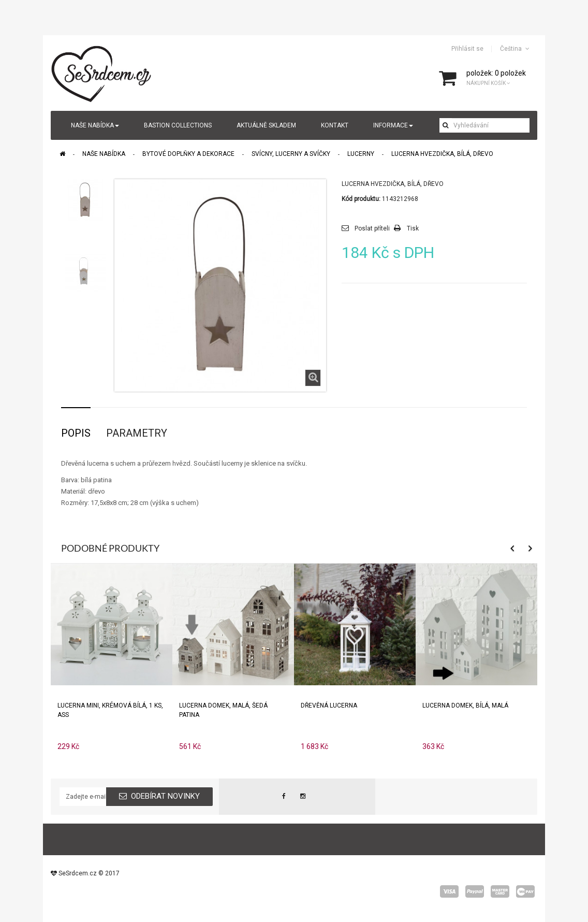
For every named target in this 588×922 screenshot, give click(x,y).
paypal (475, 891)
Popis (76, 433)
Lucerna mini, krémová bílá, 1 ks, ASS (110, 710)
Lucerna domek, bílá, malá (465, 705)
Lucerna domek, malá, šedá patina (223, 710)
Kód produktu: (361, 199)
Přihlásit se (467, 49)
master (500, 891)
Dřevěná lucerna (329, 705)
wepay (525, 891)
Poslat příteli (372, 228)
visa (449, 891)
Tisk (413, 228)
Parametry (137, 433)
